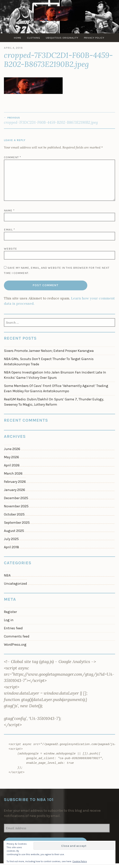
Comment (13, 157)
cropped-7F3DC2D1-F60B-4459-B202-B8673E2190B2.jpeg (59, 120)
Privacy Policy (94, 38)
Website (10, 249)
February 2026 (15, 482)
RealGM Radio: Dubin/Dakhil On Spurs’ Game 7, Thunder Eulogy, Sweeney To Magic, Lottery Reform (54, 402)
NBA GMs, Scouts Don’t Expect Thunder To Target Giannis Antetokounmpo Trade (49, 362)
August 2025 (14, 531)
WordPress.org (15, 645)
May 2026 (11, 457)
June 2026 (12, 449)
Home (18, 38)
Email (9, 230)
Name (9, 211)
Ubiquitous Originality (62, 38)
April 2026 (12, 465)
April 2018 (11, 547)
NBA (7, 575)
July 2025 (11, 539)
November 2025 (16, 506)
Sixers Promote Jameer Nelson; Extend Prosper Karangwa (49, 351)
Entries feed (13, 628)
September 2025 (17, 523)
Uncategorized (15, 584)
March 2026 (13, 473)
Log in (9, 620)
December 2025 (16, 498)
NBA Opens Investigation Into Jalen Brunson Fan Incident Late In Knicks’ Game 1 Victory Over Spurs (55, 375)
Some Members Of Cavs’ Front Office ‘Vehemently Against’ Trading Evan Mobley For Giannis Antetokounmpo (56, 388)
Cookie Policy (80, 861)
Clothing (34, 38)
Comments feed (17, 636)
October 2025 (14, 514)
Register (10, 612)
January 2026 (14, 490)
